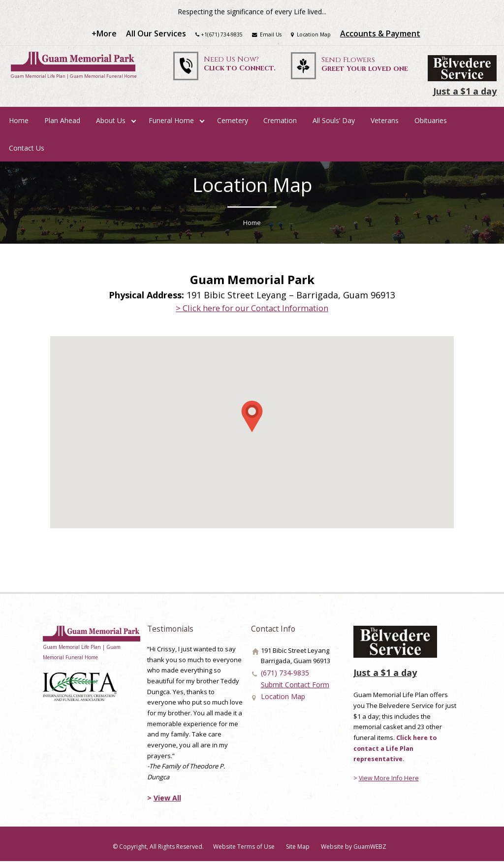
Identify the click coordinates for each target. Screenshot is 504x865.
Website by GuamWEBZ (355, 850)
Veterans (385, 124)
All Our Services (154, 35)
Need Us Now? (238, 66)
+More (102, 35)
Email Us (266, 36)
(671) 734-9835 (282, 676)
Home (19, 124)
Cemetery (233, 124)
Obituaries (431, 124)
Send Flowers (365, 67)
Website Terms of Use (244, 850)
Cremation (280, 124)
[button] (252, 420)
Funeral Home (171, 124)
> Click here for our (252, 311)
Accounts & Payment (383, 35)
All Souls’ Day (334, 124)
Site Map (298, 850)
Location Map (312, 36)
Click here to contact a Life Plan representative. (395, 752)
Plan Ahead (62, 124)
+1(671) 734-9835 (220, 36)
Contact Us (27, 151)
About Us (111, 124)
